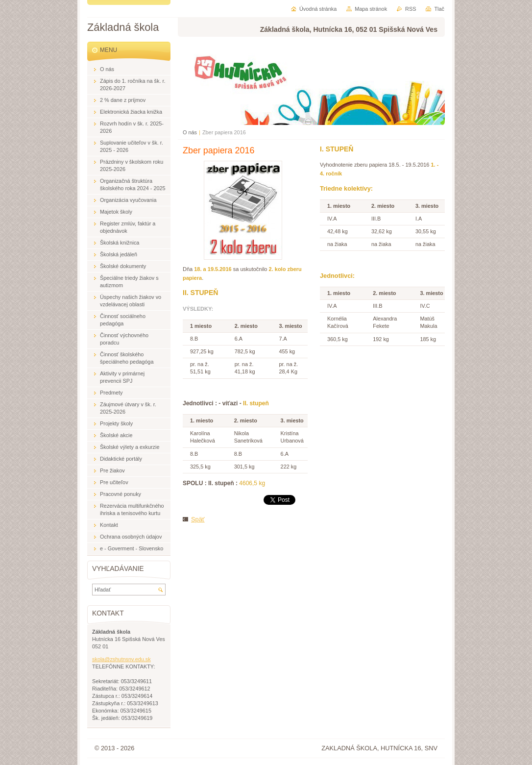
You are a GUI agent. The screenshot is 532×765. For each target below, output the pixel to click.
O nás (190, 132)
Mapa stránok (371, 9)
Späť (198, 519)
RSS (411, 9)
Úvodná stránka (318, 9)
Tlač (439, 9)
